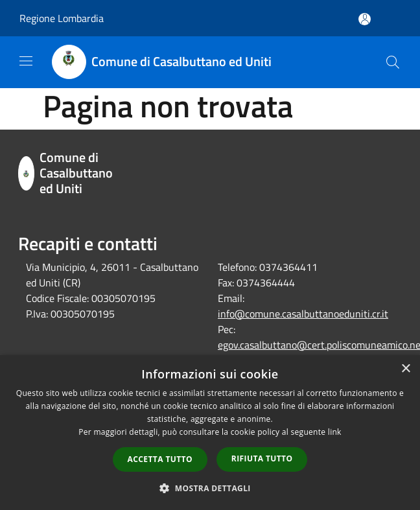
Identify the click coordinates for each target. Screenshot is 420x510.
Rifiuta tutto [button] (262, 458)
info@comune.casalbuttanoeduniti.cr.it (303, 314)
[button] (210, 488)
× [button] (405, 369)
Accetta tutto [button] (160, 459)
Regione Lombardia (62, 18)
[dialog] (210, 433)
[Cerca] (393, 62)
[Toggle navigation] (26, 61)
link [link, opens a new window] (335, 432)
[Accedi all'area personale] (365, 19)
